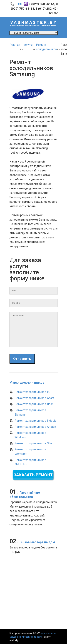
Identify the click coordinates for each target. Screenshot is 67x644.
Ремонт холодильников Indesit (35, 421)
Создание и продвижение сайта (26, 637)
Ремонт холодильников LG (32, 392)
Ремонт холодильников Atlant (34, 398)
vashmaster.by (49, 633)
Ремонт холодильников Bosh (34, 404)
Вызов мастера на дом (32, 542)
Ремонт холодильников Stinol (34, 443)
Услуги (28, 45)
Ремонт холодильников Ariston (35, 427)
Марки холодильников (27, 382)
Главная (15, 45)
